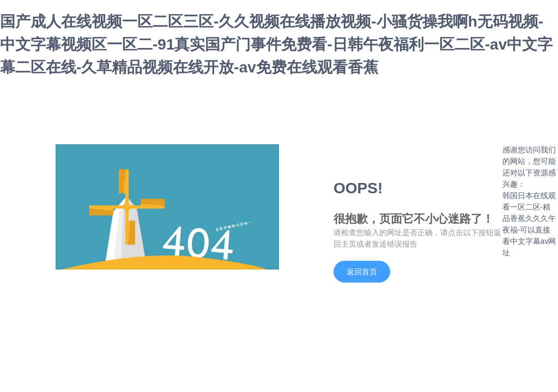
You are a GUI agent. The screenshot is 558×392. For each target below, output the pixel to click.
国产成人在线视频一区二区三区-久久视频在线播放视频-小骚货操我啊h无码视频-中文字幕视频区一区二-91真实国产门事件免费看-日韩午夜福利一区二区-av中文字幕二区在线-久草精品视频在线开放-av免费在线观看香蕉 (276, 44)
